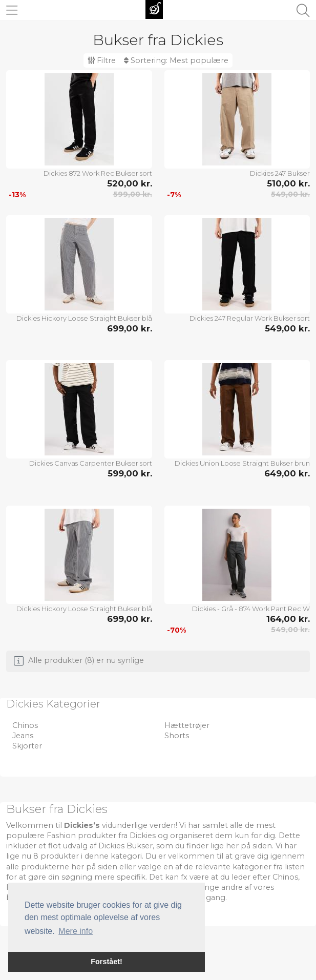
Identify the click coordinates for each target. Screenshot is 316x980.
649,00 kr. (287, 473)
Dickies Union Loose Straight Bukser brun (242, 463)
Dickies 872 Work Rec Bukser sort (98, 173)
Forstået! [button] (107, 962)
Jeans (23, 736)
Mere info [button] (76, 931)
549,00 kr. (290, 194)
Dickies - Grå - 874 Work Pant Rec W (251, 609)
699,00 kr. (130, 328)
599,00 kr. (133, 194)
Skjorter (27, 746)
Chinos (25, 725)
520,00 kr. (130, 183)
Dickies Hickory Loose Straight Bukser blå (84, 318)
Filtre (102, 60)
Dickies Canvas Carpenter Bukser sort (91, 463)
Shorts (177, 736)
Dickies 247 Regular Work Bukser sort (250, 318)
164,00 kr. (288, 619)
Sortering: (176, 60)
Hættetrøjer (187, 725)
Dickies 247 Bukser (280, 173)
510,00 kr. (288, 183)
